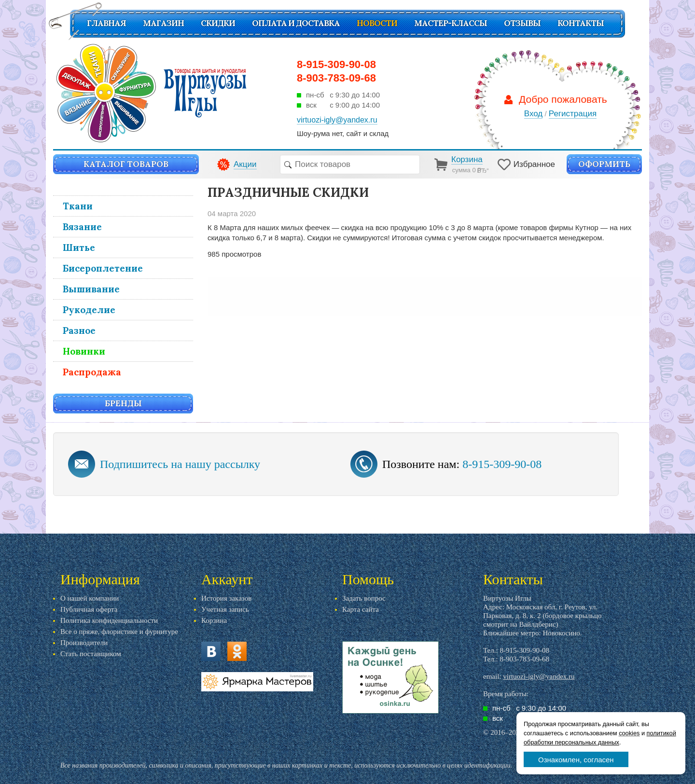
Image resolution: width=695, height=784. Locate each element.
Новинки (84, 351)
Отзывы (522, 23)
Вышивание (91, 289)
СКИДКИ (218, 23)
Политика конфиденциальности (109, 620)
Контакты (581, 23)
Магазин (163, 23)
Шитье (79, 248)
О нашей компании (90, 598)
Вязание (82, 227)
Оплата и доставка (296, 23)
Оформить (604, 164)
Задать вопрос (364, 598)
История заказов (226, 598)
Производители (84, 643)
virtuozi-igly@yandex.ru (539, 676)
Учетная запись (225, 609)
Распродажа (92, 372)
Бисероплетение (103, 268)
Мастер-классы (451, 23)
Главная (106, 23)
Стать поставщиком (91, 654)
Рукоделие (89, 310)
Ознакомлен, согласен (576, 760)
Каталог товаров (126, 164)
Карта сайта (361, 609)
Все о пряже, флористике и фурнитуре (119, 632)
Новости (377, 23)
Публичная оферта (89, 609)
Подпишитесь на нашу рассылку (180, 464)
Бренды (123, 403)
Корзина (214, 620)
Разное (79, 330)
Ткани (78, 206)
